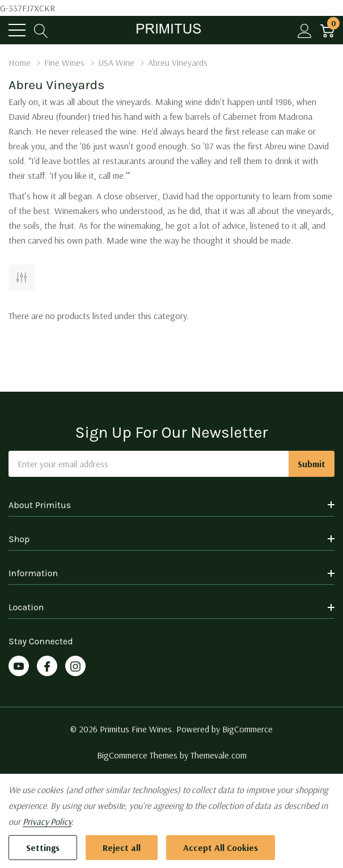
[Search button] (41, 30)
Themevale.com (219, 755)
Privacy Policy (47, 821)
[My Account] (305, 30)
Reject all (122, 848)
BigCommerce (247, 729)
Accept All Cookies (221, 848)
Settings (43, 848)
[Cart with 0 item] (327, 30)
